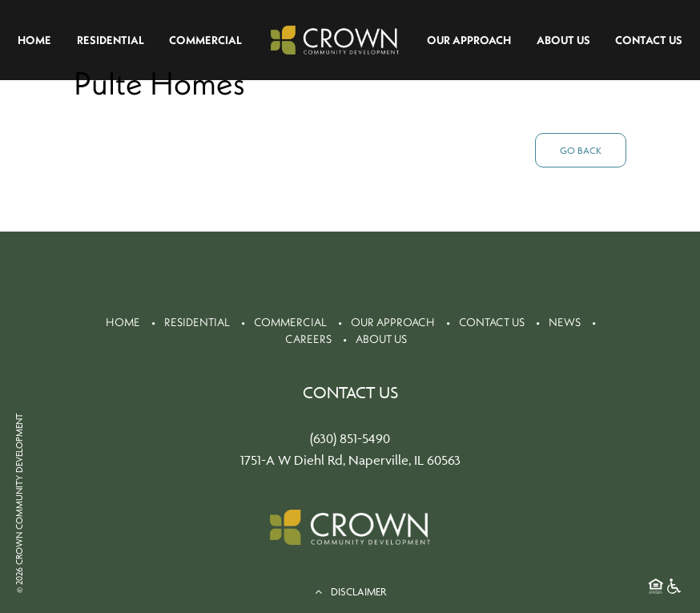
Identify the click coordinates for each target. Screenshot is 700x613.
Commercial (205, 40)
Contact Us (649, 40)
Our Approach (469, 40)
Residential (111, 40)
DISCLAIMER (350, 591)
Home (34, 40)
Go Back (581, 150)
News (565, 322)
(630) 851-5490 (350, 438)
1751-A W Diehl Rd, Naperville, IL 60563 (350, 460)
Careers (308, 339)
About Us (563, 40)
